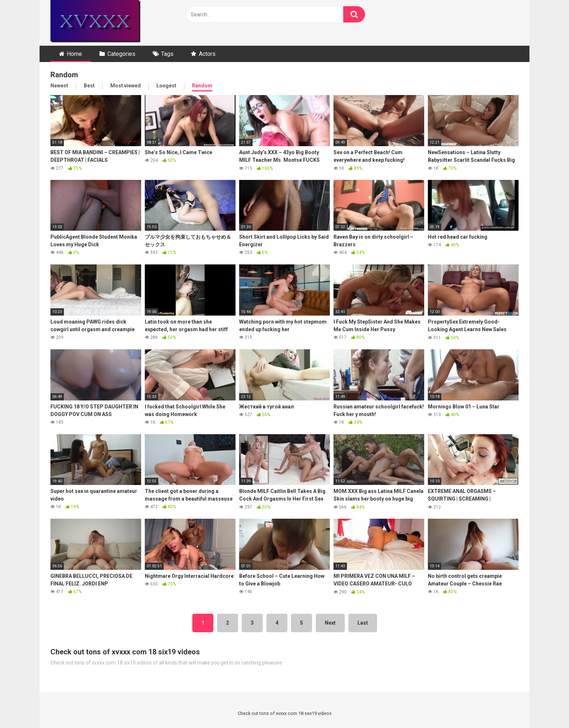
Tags (167, 54)
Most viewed (126, 86)
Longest (166, 86)
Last (363, 623)
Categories (121, 54)
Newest (59, 86)
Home (74, 54)
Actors (207, 54)
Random (202, 86)
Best (89, 86)
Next (330, 623)
